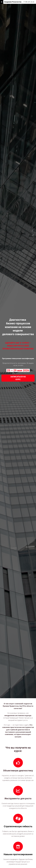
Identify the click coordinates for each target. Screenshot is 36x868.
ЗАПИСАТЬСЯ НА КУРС (18, 378)
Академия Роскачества (13, 2)
